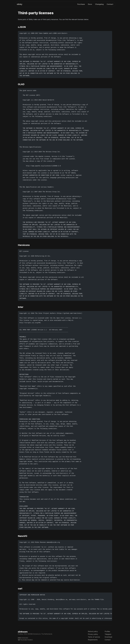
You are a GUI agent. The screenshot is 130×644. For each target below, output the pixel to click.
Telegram (108, 634)
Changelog (99, 4)
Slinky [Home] (20, 4)
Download (108, 637)
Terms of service (94, 637)
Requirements (93, 640)
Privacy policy (93, 634)
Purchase (81, 4)
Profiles (107, 631)
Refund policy (93, 631)
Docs (90, 4)
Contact (110, 4)
